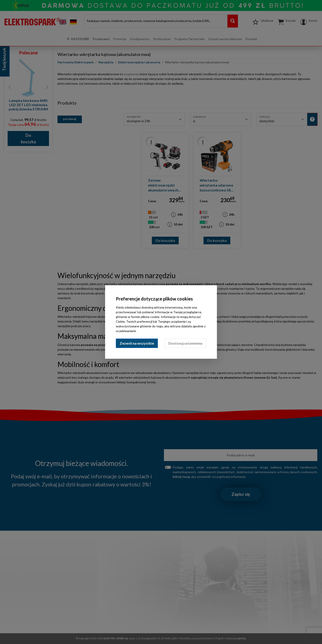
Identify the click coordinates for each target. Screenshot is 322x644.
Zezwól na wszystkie (137, 343)
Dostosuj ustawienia (185, 343)
